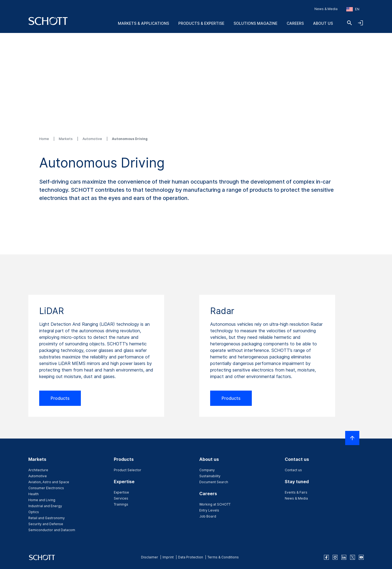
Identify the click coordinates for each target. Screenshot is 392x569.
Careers (295, 23)
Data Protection (191, 557)
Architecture (38, 470)
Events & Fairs (296, 492)
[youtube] (361, 557)
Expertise (121, 492)
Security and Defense (46, 524)
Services (121, 498)
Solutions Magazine (255, 23)
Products (60, 398)
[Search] (350, 23)
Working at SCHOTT (215, 504)
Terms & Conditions (223, 557)
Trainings (121, 504)
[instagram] (335, 557)
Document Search (214, 482)
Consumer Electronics (46, 488)
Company (207, 470)
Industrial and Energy (45, 506)
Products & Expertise (201, 23)
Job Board (208, 516)
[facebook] (326, 557)
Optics (34, 512)
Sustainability (210, 476)
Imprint (168, 557)
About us (323, 23)
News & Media (326, 9)
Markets (66, 139)
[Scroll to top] (352, 438)
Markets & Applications (143, 23)
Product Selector (128, 470)
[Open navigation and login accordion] (360, 23)
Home (45, 139)
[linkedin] (344, 557)
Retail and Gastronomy (47, 518)
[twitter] (353, 557)
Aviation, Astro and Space (49, 482)
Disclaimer (150, 557)
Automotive (93, 139)
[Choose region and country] (353, 9)
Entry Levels (209, 510)
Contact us (293, 470)
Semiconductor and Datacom (52, 530)
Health (33, 494)
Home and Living (42, 500)
